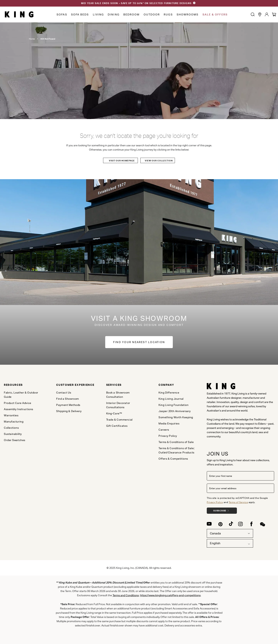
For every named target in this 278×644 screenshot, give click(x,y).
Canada (230, 533)
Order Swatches (15, 440)
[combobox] (230, 543)
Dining (114, 14)
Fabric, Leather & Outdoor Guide (21, 395)
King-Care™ (114, 413)
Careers (164, 430)
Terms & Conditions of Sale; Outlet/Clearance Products (176, 450)
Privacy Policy (215, 502)
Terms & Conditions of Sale (176, 442)
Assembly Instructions (19, 409)
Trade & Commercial (119, 420)
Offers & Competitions (173, 459)
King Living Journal (171, 399)
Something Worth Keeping (176, 417)
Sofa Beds (80, 14)
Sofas (62, 14)
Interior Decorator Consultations (118, 405)
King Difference (169, 393)
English (215, 543)
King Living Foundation (173, 405)
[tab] (24, 385)
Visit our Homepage (122, 161)
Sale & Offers (215, 14)
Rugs (168, 14)
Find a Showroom (67, 399)
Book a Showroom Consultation (118, 395)
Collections (11, 428)
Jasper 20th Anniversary (175, 411)
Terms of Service (238, 502)
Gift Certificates (117, 426)
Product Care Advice (18, 403)
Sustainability (13, 434)
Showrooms (188, 14)
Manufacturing (14, 422)
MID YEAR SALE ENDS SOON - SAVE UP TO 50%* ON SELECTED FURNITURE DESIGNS (136, 3)
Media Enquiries (169, 423)
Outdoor (152, 14)
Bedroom (132, 14)
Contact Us (64, 393)
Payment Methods (68, 405)
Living (98, 14)
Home (32, 39)
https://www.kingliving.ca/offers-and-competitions (170, 595)
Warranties (11, 415)
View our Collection (159, 161)
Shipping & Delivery (69, 411)
